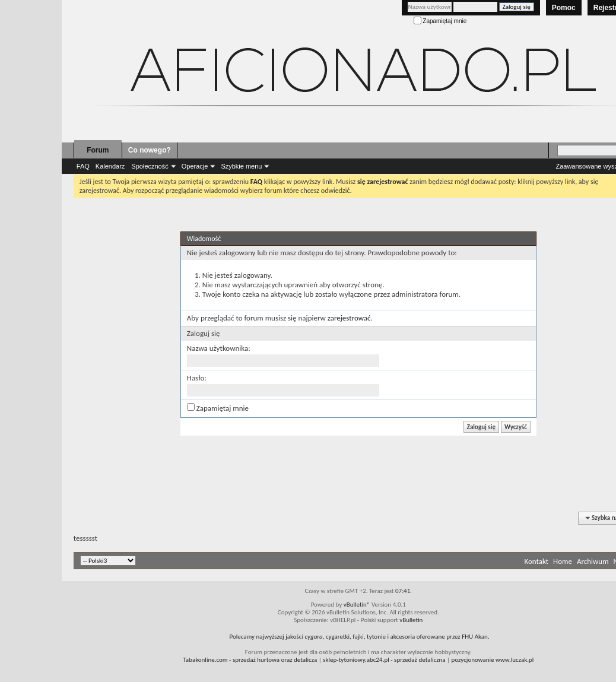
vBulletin (411, 620)
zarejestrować (349, 318)
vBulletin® (357, 605)
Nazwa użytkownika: (219, 348)
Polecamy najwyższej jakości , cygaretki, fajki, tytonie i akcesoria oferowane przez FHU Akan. (359, 637)
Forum (98, 150)
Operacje (195, 166)
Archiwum (593, 561)
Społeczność (150, 166)
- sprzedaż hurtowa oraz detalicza (250, 660)
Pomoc (564, 8)
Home (563, 561)
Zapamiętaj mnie (440, 21)
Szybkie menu (241, 166)
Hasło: (197, 378)
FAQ (83, 166)
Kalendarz (110, 166)
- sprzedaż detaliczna (384, 660)
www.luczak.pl (515, 660)
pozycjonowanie (473, 660)
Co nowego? (150, 150)
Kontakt (536, 561)
